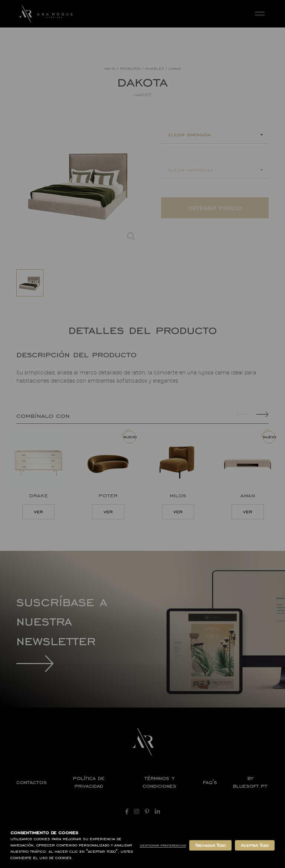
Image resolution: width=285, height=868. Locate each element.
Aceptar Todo (255, 845)
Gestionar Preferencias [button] (163, 845)
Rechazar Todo (210, 845)
